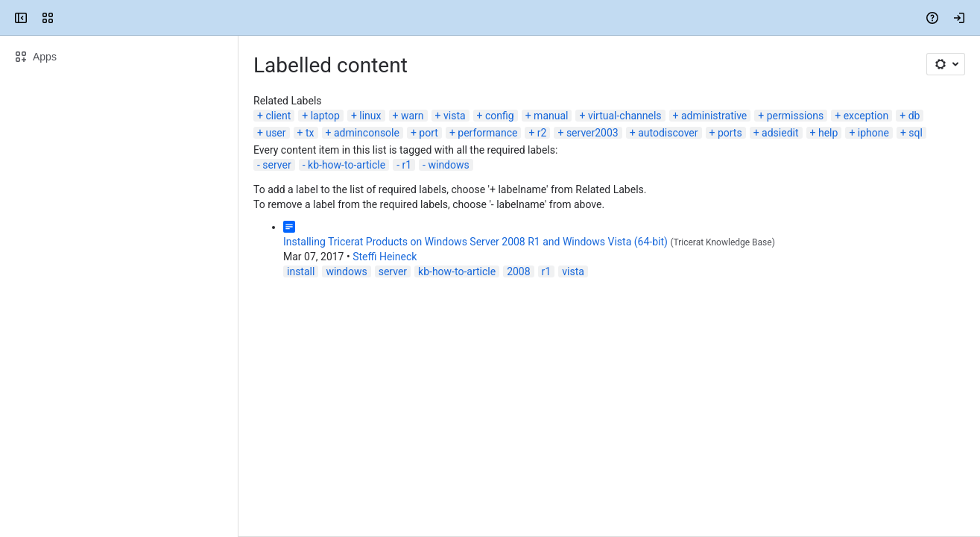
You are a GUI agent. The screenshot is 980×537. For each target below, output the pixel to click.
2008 (518, 271)
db (914, 116)
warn (412, 116)
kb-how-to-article (347, 165)
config (500, 116)
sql (916, 133)
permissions (796, 116)
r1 (407, 165)
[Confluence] (69, 18)
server (276, 165)
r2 (542, 133)
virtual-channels (625, 116)
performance (487, 133)
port (429, 133)
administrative (714, 116)
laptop (325, 116)
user (275, 133)
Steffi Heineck (385, 257)
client (278, 116)
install (301, 271)
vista (455, 116)
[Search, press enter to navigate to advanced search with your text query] (487, 18)
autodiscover (668, 133)
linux (370, 116)
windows (448, 165)
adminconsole (367, 133)
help (828, 133)
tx (310, 133)
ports (730, 133)
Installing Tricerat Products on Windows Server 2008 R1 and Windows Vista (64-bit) (475, 242)
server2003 (592, 133)
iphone (873, 133)
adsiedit (780, 133)
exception (866, 116)
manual (551, 116)
